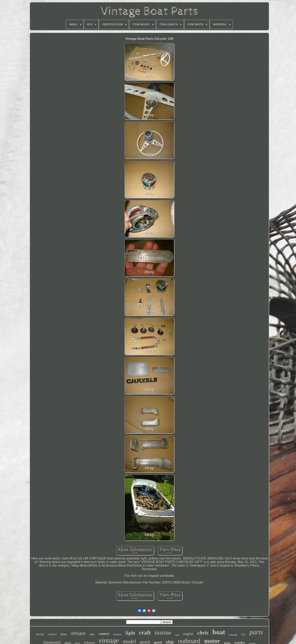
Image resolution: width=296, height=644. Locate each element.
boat (219, 632)
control (104, 634)
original (52, 634)
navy (177, 635)
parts (256, 632)
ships (92, 634)
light (130, 633)
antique (78, 633)
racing (40, 634)
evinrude (233, 635)
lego (243, 634)
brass (64, 634)
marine (163, 632)
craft (145, 633)
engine (188, 634)
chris (203, 633)
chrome (117, 634)
